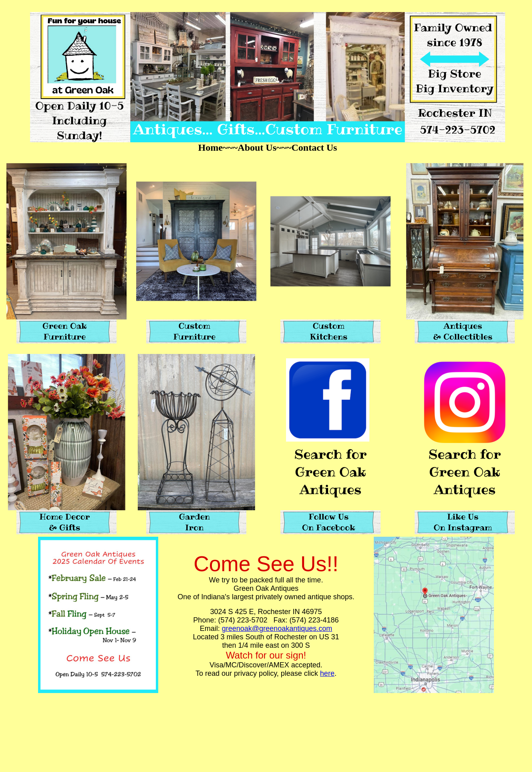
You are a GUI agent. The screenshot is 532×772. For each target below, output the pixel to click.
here (327, 673)
